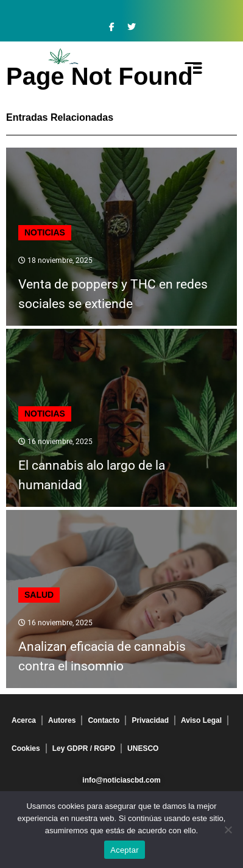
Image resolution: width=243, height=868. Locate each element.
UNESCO (143, 748)
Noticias (45, 232)
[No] (228, 830)
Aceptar (125, 850)
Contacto (104, 720)
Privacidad (150, 720)
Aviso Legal (201, 720)
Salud (39, 595)
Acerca (24, 720)
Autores (62, 720)
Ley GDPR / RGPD (84, 748)
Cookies (26, 748)
